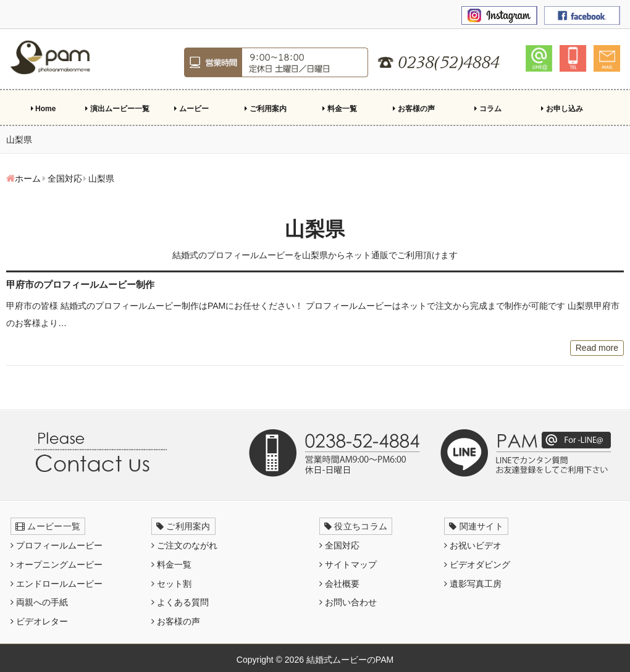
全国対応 (339, 545)
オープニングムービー (57, 565)
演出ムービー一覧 (117, 109)
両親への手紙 (39, 602)
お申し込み (562, 109)
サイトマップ (348, 565)
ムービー (191, 109)
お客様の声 (414, 109)
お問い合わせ (348, 602)
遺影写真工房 (473, 584)
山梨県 (315, 229)
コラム (488, 109)
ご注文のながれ (184, 545)
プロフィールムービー (57, 545)
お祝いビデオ (473, 545)
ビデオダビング (477, 565)
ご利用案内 (265, 109)
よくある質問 (180, 602)
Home (44, 109)
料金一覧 (339, 109)
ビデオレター (39, 621)
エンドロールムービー (57, 584)
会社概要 (339, 584)
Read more (597, 348)
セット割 (171, 584)
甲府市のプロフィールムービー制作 (80, 284)
